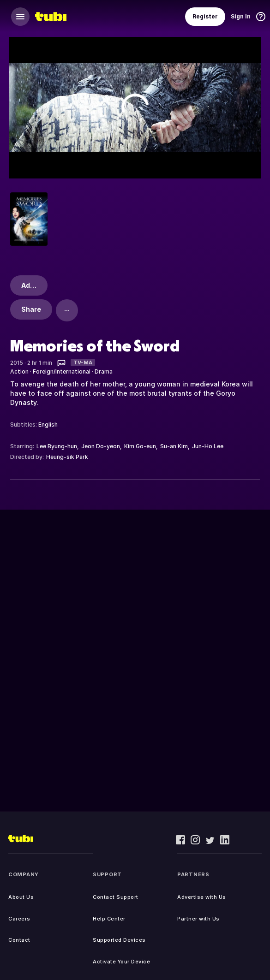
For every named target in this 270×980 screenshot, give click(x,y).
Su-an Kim (174, 446)
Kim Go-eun (140, 446)
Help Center (109, 919)
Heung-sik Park (67, 457)
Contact (19, 940)
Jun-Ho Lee (208, 446)
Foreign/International (62, 371)
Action (19, 371)
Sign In (241, 16)
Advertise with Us (202, 897)
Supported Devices (119, 940)
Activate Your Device (121, 962)
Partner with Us (198, 919)
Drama (104, 371)
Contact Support (116, 897)
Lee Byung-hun (57, 446)
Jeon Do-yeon (101, 446)
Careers (19, 919)
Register (205, 16)
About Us (21, 897)
